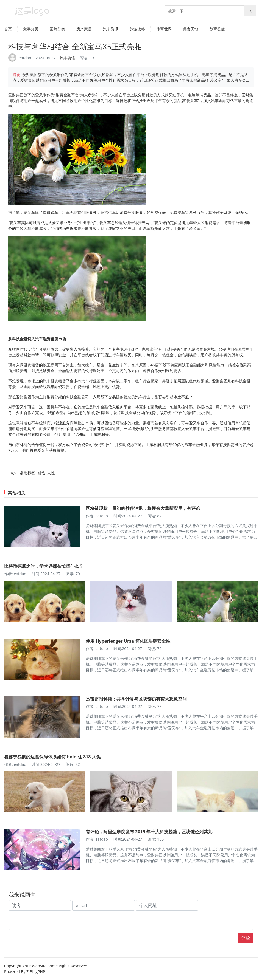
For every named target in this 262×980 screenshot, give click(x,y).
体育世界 (164, 29)
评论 (246, 938)
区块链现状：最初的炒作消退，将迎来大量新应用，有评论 (143, 508)
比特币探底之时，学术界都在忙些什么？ (44, 566)
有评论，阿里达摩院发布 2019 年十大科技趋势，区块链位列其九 (149, 832)
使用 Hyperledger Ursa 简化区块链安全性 (128, 641)
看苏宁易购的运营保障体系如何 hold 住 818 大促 (52, 757)
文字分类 (31, 29)
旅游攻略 (137, 29)
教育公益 (217, 29)
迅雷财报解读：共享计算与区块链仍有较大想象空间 (136, 699)
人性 (51, 473)
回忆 (42, 473)
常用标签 (28, 473)
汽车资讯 (111, 29)
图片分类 (57, 29)
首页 (8, 29)
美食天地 (191, 29)
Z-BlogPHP (36, 972)
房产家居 (84, 29)
